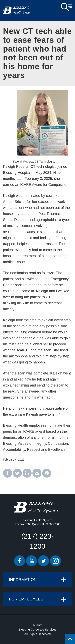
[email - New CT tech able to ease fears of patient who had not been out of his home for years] (37, 473)
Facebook (19, 561)
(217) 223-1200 (37, 541)
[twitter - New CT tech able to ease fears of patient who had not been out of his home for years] (17, 473)
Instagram (55, 561)
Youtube (31, 561)
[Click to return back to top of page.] (70, 639)
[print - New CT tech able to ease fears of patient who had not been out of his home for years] (47, 473)
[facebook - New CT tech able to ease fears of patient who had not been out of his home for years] (7, 473)
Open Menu (66, 7)
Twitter (43, 561)
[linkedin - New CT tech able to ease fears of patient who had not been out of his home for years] (27, 473)
